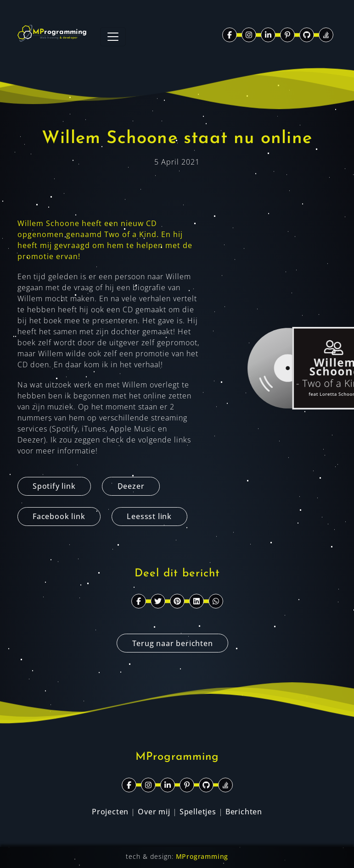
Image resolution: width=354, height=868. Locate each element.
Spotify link (54, 486)
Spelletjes (198, 812)
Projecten (110, 812)
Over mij (154, 812)
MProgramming (202, 856)
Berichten (244, 812)
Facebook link (59, 516)
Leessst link (149, 516)
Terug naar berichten (173, 643)
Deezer (131, 486)
